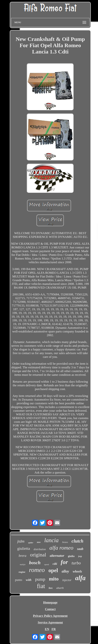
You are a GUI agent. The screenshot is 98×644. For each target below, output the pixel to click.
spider (31, 543)
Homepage (50, 602)
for (64, 562)
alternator (57, 556)
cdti (55, 564)
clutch (78, 541)
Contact (50, 609)
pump (40, 579)
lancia (51, 540)
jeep (80, 556)
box (51, 588)
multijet (23, 564)
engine (22, 572)
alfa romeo (61, 548)
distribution (40, 549)
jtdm (21, 541)
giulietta (24, 548)
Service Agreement (50, 622)
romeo (37, 570)
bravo (65, 542)
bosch (35, 563)
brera (23, 556)
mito (54, 579)
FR (54, 629)
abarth (60, 588)
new (39, 542)
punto (19, 580)
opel (53, 570)
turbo (76, 563)
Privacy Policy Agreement (50, 616)
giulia (71, 556)
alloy (65, 571)
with (29, 580)
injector (67, 580)
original (38, 555)
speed (47, 564)
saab (80, 549)
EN (47, 629)
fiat (41, 586)
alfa (80, 578)
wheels (77, 571)
